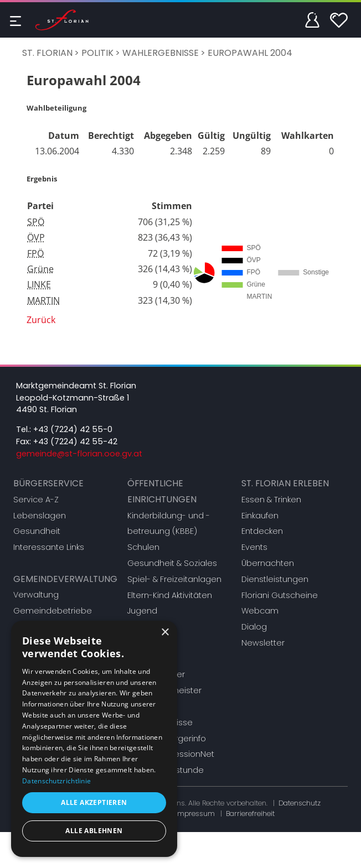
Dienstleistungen (275, 579)
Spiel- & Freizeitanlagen (174, 579)
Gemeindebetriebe (53, 611)
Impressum (195, 814)
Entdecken (262, 531)
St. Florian (47, 53)
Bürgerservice (48, 483)
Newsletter (263, 643)
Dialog (254, 627)
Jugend (142, 611)
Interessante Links (49, 547)
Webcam (260, 611)
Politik (97, 53)
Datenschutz (300, 803)
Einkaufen (260, 516)
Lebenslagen (40, 516)
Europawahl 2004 (250, 53)
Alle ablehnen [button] (94, 831)
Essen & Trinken (271, 500)
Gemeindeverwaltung (65, 579)
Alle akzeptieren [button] (94, 802)
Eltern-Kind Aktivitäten (170, 595)
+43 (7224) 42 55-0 (73, 429)
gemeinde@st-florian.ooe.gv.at (79, 454)
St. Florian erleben (285, 483)
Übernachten (268, 563)
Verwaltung (36, 595)
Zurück (41, 320)
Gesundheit (37, 531)
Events (254, 547)
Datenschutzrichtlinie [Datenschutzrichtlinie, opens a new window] (56, 781)
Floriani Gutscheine (280, 595)
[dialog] (94, 739)
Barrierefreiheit (250, 814)
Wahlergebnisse (161, 53)
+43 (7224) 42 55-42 (75, 441)
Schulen (143, 547)
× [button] (165, 633)
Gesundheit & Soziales (172, 563)
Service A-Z (36, 500)
